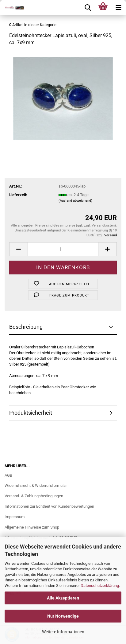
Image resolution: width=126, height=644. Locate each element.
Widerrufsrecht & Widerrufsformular (36, 485)
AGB (8, 475)
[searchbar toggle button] (88, 8)
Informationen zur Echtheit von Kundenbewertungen (49, 506)
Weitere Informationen (63, 632)
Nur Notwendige (63, 616)
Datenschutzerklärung (100, 586)
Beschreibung (26, 327)
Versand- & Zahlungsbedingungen (34, 496)
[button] (18, 249)
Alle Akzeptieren (63, 598)
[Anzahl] (63, 249)
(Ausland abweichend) (75, 201)
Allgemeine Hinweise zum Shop (32, 527)
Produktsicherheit (31, 413)
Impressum (15, 517)
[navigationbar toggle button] (118, 8)
